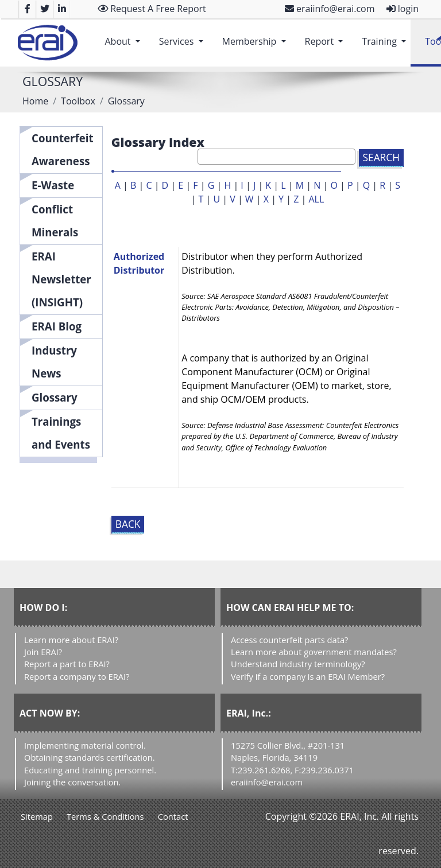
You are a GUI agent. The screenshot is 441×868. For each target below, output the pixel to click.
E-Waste (53, 185)
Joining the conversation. (72, 782)
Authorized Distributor (139, 263)
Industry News (54, 362)
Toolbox (78, 101)
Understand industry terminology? (298, 664)
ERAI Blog (57, 326)
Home (35, 101)
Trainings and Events (61, 433)
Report (326, 36)
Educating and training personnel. (90, 770)
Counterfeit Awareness (63, 149)
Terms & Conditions (105, 816)
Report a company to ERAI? (77, 676)
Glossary (55, 397)
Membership (256, 36)
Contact (173, 816)
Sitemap (37, 816)
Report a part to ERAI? (67, 664)
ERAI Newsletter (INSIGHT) (61, 279)
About (124, 36)
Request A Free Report (152, 9)
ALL (316, 199)
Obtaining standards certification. (90, 757)
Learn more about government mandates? (314, 652)
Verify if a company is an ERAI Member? (308, 676)
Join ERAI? (43, 652)
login (403, 9)
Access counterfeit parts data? (289, 640)
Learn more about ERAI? (71, 640)
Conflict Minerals (55, 221)
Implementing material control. (85, 745)
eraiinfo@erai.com (330, 9)
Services (183, 36)
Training (386, 36)
